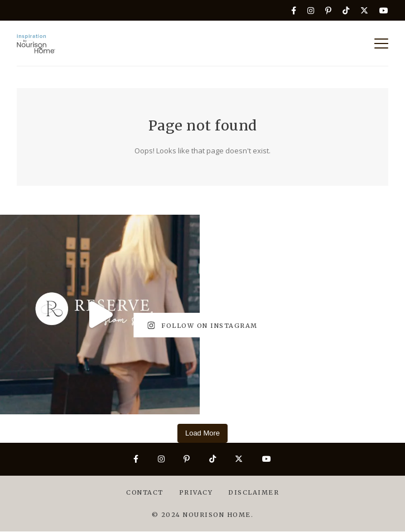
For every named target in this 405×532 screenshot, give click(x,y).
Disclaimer (254, 492)
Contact (145, 492)
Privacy (196, 492)
